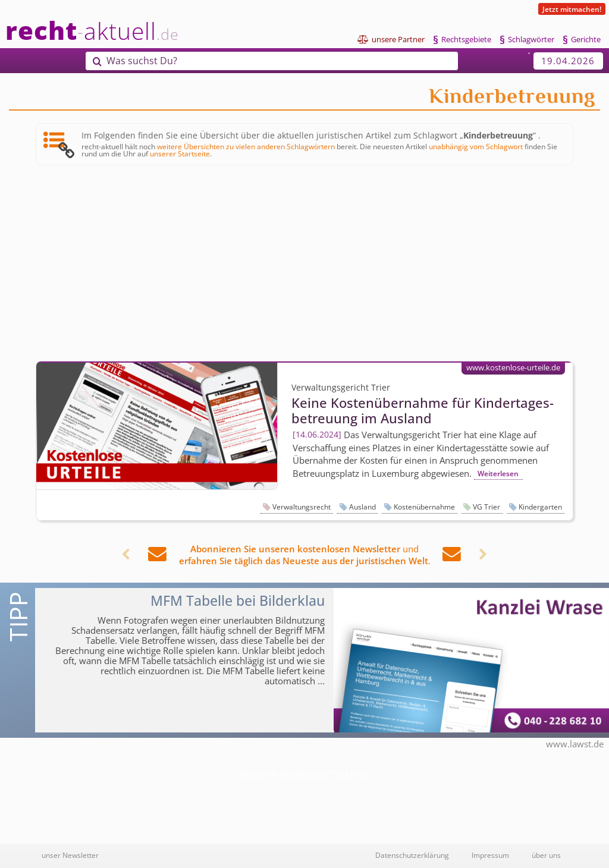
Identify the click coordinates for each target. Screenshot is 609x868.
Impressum (490, 855)
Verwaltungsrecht (302, 507)
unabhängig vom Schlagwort (476, 146)
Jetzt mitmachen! (572, 9)
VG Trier (486, 507)
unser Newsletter (70, 855)
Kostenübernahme (424, 507)
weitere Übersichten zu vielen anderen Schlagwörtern (246, 146)
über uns (546, 855)
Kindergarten (540, 507)
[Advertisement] (304, 264)
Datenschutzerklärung (412, 855)
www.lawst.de (575, 744)
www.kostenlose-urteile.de (513, 367)
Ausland (362, 507)
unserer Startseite (180, 153)
